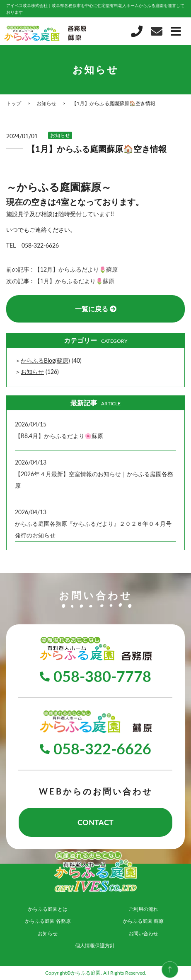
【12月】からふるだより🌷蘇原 (76, 269)
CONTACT (95, 822)
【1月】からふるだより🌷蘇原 (74, 281)
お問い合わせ (143, 933)
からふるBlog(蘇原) (45, 360)
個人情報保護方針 (95, 945)
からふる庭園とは (48, 909)
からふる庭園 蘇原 (143, 921)
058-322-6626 (95, 749)
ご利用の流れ (143, 909)
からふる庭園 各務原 (48, 921)
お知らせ (60, 135)
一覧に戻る (96, 309)
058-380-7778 (95, 676)
